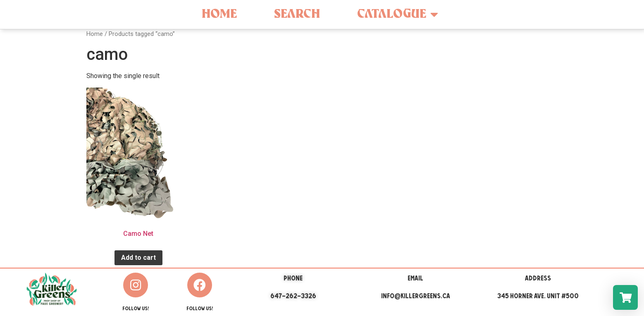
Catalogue (398, 14)
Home (219, 14)
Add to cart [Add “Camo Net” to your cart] (138, 258)
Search (297, 14)
